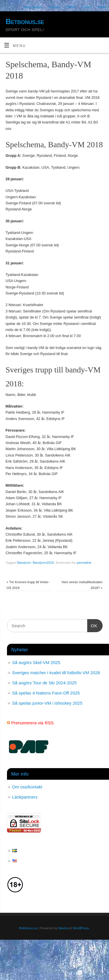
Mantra (64, 928)
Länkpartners (25, 797)
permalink (84, 563)
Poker (102, 7)
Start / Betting (33, 7)
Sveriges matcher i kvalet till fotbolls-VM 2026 (56, 673)
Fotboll (71, 7)
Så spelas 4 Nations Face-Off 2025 (46, 693)
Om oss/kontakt (27, 787)
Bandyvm (24, 563)
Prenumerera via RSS (33, 723)
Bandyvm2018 (43, 563)
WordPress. (81, 928)
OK (92, 625)
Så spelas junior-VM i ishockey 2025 (47, 703)
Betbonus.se (25, 21)
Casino (86, 7)
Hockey (54, 7)
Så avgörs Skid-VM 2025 (36, 662)
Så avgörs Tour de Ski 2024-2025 (44, 683)
